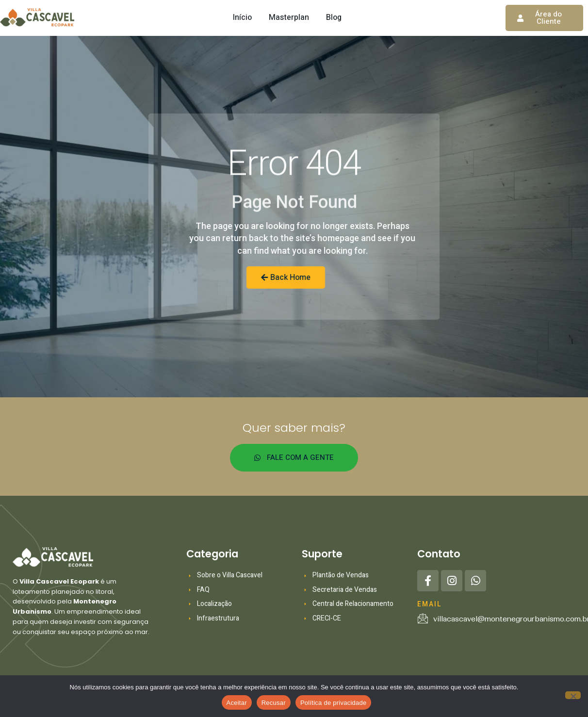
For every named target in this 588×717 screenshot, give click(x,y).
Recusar (274, 703)
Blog (334, 17)
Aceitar (237, 703)
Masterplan (289, 17)
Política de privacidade (334, 703)
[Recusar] (573, 695)
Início (242, 17)
